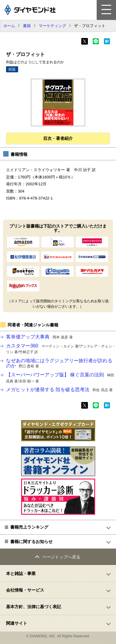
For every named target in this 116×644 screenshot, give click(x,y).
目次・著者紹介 (58, 138)
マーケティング (52, 26)
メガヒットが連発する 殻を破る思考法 (59, 390)
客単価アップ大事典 (39, 337)
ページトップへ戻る (61, 557)
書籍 (27, 26)
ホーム (9, 26)
